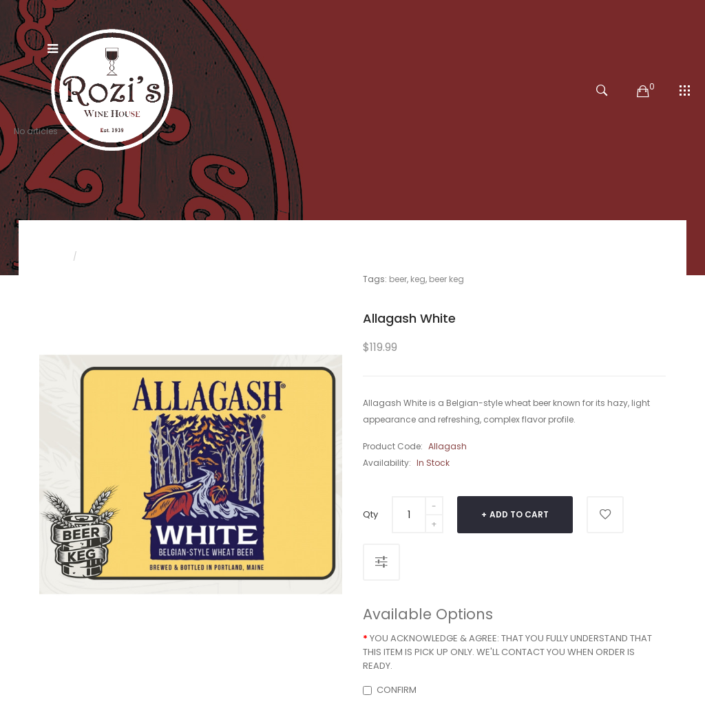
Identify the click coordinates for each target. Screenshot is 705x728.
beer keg (446, 279)
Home (52, 256)
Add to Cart (519, 514)
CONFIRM (390, 690)
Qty (370, 514)
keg (418, 279)
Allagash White (118, 256)
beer (398, 279)
